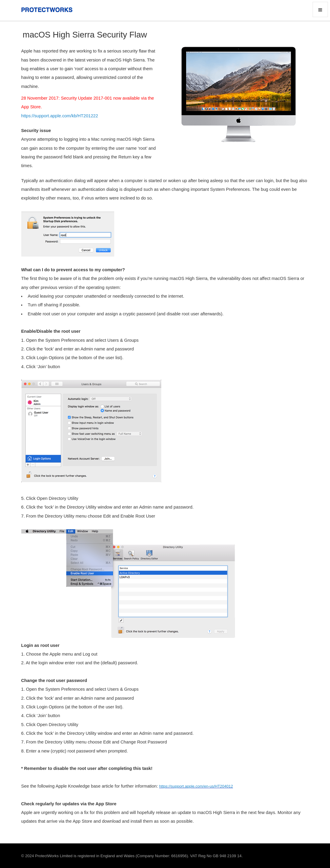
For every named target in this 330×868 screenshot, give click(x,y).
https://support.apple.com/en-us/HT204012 (196, 786)
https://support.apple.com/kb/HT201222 (60, 116)
